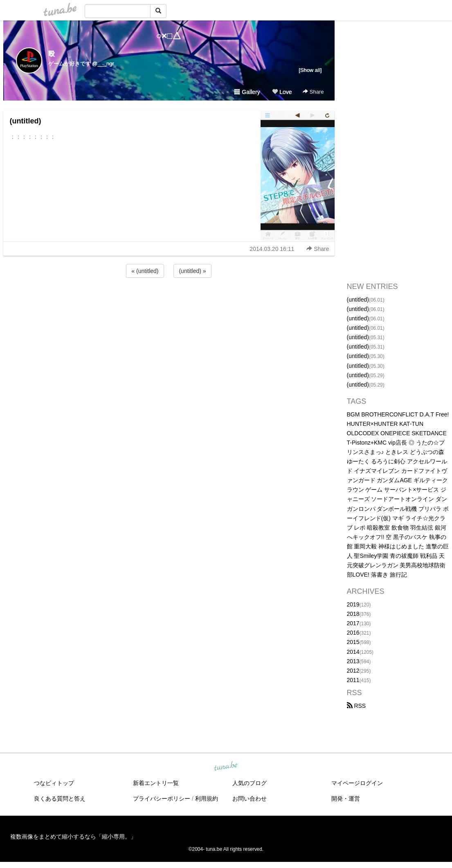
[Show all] (310, 70)
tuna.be (226, 767)
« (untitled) (145, 271)
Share (313, 92)
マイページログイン (357, 783)
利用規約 (207, 799)
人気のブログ (250, 783)
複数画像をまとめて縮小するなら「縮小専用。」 (73, 837)
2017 (353, 623)
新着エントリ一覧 (156, 783)
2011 (353, 680)
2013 (353, 661)
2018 (353, 614)
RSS (356, 706)
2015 (353, 642)
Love (282, 92)
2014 (353, 652)
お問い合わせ (250, 799)
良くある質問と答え (60, 799)
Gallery (247, 92)
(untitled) (26, 121)
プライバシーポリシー (162, 799)
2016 (353, 633)
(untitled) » (192, 271)
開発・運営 (346, 799)
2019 (353, 604)
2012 (353, 671)
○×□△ (169, 36)
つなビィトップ (54, 783)
